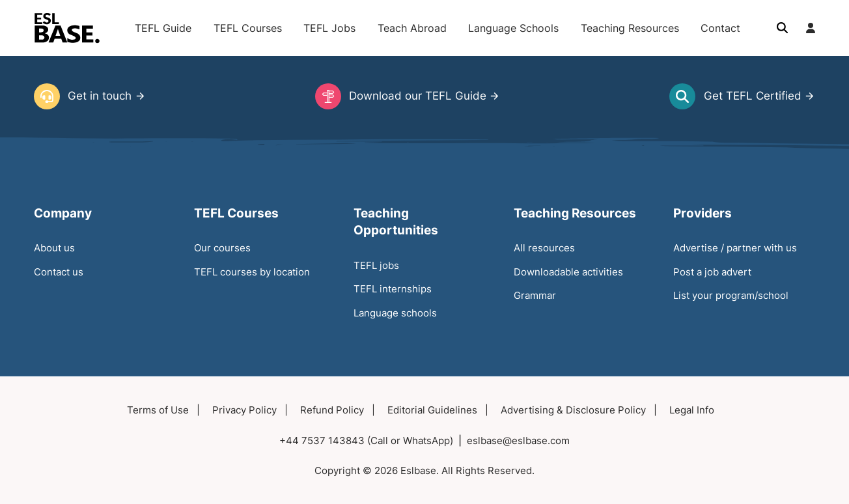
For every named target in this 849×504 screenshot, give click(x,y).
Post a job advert (712, 272)
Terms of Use (158, 410)
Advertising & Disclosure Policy (573, 410)
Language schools (395, 313)
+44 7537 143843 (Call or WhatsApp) (366, 441)
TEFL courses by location (252, 272)
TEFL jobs (376, 265)
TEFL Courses (248, 28)
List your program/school (731, 295)
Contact (720, 28)
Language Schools (513, 28)
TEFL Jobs (329, 28)
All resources (544, 248)
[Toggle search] (782, 28)
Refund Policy (332, 410)
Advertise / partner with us (735, 248)
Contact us (59, 272)
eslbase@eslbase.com (518, 441)
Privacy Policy (244, 410)
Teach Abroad (412, 28)
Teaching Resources (630, 28)
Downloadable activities (568, 272)
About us (54, 248)
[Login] (811, 28)
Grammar (535, 295)
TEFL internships (393, 289)
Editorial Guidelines (432, 410)
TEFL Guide (163, 28)
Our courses (222, 248)
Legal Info (692, 410)
